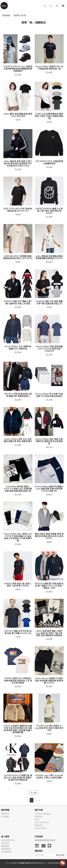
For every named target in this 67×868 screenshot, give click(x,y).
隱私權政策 (6, 849)
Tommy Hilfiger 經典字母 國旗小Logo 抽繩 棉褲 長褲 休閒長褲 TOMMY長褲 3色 (49, 489)
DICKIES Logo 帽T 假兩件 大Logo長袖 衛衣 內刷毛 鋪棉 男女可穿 (49, 728)
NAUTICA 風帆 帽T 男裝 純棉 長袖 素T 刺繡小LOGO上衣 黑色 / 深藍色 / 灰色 (49, 586)
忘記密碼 (5, 843)
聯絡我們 (5, 814)
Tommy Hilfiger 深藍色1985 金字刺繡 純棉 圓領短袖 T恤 (49, 67)
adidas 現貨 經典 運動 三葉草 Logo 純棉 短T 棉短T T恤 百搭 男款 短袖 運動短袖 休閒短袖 (49, 633)
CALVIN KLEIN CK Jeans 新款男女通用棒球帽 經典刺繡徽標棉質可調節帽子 (18, 69)
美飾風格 (6, 15)
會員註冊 (5, 840)
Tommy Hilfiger (43, 814)
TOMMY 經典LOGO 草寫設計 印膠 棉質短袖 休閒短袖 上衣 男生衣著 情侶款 (18, 681)
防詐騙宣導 (6, 852)
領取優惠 (60, 855)
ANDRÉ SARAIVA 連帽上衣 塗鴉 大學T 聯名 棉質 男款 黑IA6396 (49, 211)
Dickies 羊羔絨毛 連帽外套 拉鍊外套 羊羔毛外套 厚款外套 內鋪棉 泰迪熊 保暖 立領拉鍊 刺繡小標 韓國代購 (18, 729)
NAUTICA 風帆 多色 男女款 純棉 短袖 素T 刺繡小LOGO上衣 (18, 632)
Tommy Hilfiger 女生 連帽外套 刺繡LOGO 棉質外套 (18, 347)
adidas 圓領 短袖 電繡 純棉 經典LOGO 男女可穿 (18, 115)
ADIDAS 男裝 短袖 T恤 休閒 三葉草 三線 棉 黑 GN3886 (18, 585)
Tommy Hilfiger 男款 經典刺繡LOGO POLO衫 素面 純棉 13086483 (49, 349)
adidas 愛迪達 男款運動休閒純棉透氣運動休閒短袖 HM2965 (49, 257)
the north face (42, 822)
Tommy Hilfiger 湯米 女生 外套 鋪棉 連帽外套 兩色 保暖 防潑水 (18, 440)
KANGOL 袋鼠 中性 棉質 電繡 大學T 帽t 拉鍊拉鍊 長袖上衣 (49, 302)
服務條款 (5, 846)
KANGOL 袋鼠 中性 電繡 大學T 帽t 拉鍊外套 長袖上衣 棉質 (18, 302)
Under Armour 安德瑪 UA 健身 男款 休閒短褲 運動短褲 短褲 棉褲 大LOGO (49, 681)
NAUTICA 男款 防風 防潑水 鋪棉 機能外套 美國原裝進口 (18, 395)
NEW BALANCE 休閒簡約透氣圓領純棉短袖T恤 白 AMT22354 (18, 257)
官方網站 (5, 817)
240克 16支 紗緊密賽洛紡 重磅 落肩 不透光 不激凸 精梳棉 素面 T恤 (49, 116)
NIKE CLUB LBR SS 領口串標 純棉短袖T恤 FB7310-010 (18, 210)
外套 (37, 820)
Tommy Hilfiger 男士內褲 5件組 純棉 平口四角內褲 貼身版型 (49, 395)
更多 (34, 793)
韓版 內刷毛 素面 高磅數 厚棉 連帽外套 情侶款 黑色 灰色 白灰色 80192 (49, 536)
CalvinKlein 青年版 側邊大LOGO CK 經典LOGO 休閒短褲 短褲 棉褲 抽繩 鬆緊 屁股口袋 (18, 489)
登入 (13, 840)
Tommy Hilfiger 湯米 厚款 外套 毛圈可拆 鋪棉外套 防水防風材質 (49, 441)
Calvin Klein (41, 828)
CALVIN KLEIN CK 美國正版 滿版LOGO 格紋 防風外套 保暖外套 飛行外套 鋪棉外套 (18, 778)
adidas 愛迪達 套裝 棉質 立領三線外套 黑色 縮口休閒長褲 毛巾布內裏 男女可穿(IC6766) (18, 163)
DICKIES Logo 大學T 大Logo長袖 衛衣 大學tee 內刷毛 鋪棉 (49, 776)
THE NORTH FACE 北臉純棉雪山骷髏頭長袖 (49, 162)
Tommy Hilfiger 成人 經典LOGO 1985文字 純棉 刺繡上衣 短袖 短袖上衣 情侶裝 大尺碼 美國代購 (18, 537)
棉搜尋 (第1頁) (20, 15)
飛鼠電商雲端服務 (54, 863)
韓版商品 (39, 825)
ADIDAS (39, 817)
